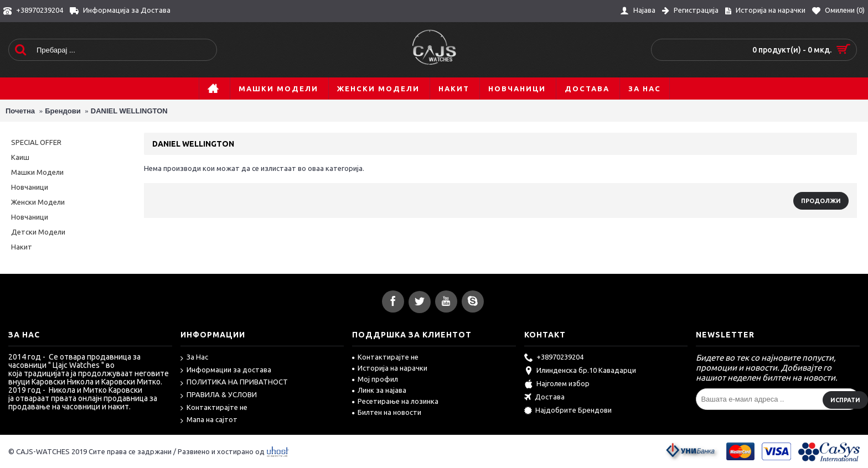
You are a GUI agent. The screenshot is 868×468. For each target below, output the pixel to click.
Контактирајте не (214, 408)
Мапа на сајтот (209, 420)
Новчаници (30, 187)
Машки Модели (37, 172)
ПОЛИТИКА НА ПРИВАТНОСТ (234, 383)
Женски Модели (38, 202)
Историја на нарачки (390, 368)
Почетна (20, 111)
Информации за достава (226, 370)
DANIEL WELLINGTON (129, 111)
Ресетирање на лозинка (395, 401)
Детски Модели (38, 232)
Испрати (845, 400)
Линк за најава (379, 390)
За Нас (194, 358)
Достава (544, 398)
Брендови (63, 111)
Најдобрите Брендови (568, 411)
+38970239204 (554, 358)
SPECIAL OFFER (36, 142)
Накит (22, 247)
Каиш (20, 157)
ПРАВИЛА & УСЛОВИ (219, 395)
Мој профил (375, 379)
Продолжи (821, 201)
